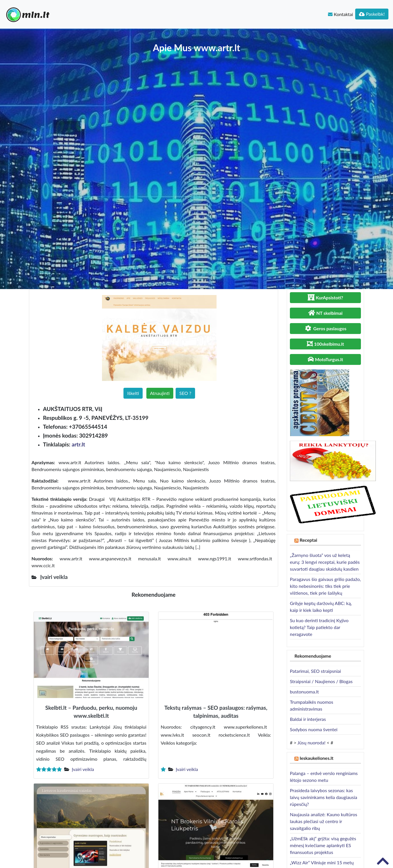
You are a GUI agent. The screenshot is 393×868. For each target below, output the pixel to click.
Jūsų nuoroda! (311, 743)
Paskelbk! (372, 14)
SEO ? (185, 393)
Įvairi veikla (83, 769)
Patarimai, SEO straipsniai (315, 671)
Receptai (308, 540)
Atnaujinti (160, 393)
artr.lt (78, 444)
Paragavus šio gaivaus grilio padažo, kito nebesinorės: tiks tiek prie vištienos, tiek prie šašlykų (325, 586)
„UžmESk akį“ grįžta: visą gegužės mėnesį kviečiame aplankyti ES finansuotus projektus (323, 845)
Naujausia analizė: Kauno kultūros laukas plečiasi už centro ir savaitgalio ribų (324, 821)
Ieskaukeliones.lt (317, 758)
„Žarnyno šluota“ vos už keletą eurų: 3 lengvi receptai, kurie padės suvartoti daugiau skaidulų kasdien (325, 562)
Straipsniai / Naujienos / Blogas (321, 681)
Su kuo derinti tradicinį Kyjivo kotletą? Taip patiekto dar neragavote (319, 627)
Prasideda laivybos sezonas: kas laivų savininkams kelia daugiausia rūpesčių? (324, 797)
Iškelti (133, 393)
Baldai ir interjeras (308, 719)
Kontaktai (340, 14)
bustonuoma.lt (304, 692)
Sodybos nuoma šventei (314, 729)
